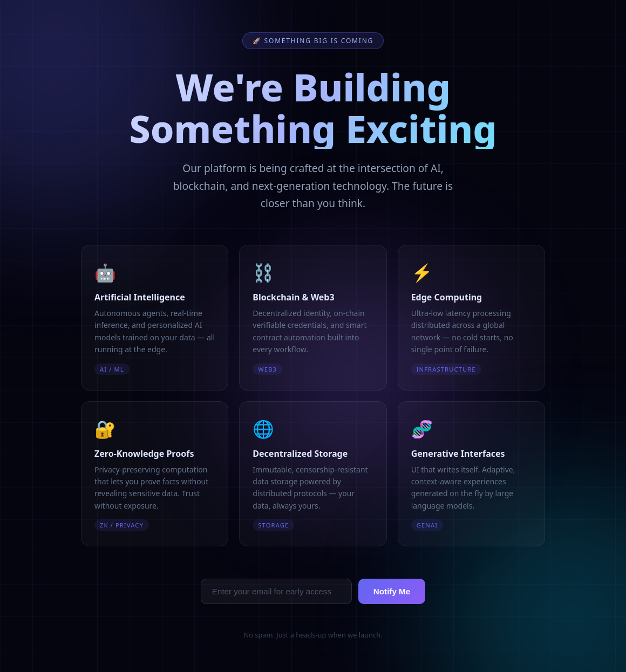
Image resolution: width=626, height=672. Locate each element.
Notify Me (392, 591)
